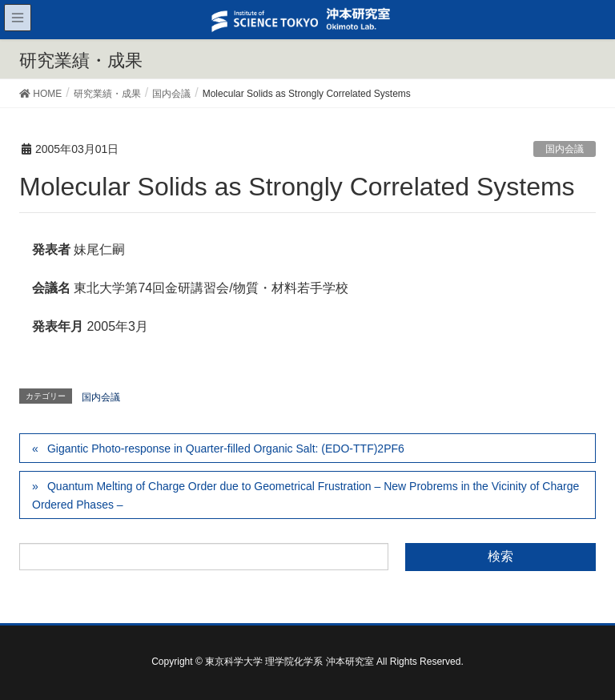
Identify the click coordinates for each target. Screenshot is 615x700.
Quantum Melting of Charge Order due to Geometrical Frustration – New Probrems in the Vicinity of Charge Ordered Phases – (305, 495)
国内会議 (565, 149)
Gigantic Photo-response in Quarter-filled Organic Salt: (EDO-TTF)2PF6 (226, 449)
